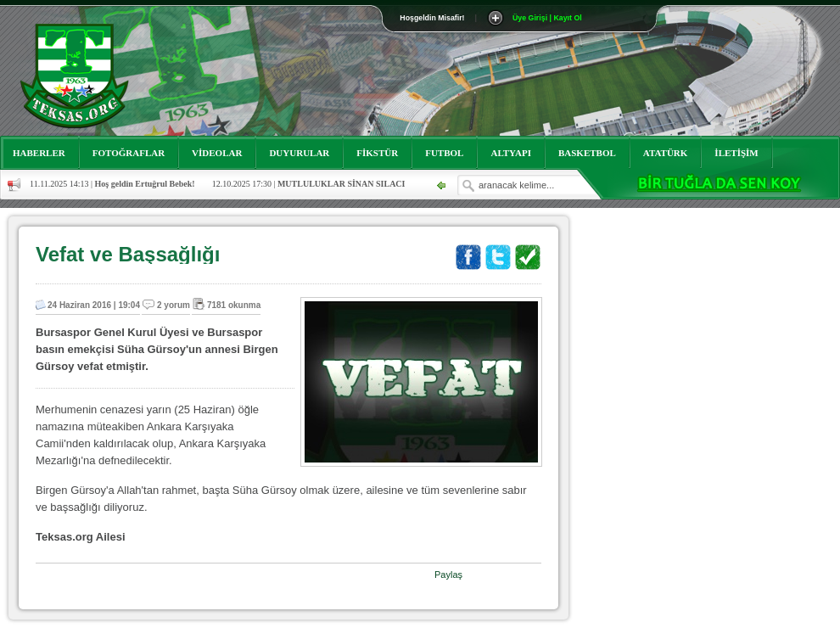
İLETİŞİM (736, 153)
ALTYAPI (511, 153)
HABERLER (39, 153)
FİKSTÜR (377, 153)
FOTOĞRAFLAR (129, 153)
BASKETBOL (587, 153)
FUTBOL (444, 153)
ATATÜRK (666, 153)
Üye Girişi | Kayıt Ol (547, 18)
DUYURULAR (299, 153)
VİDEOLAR (217, 153)
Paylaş (448, 575)
